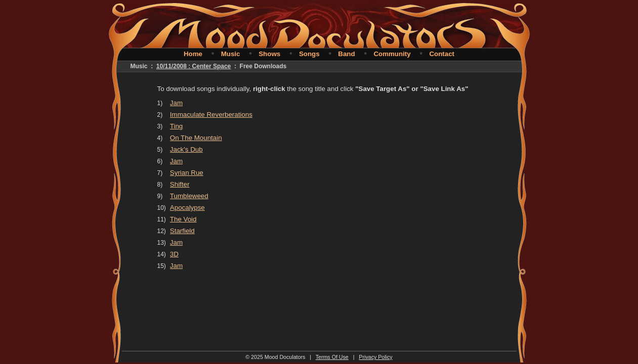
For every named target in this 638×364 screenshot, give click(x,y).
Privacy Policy (375, 357)
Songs (309, 54)
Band (346, 54)
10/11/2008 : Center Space (194, 66)
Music (231, 54)
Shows (269, 54)
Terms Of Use (332, 357)
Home (193, 54)
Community (392, 54)
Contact (442, 54)
